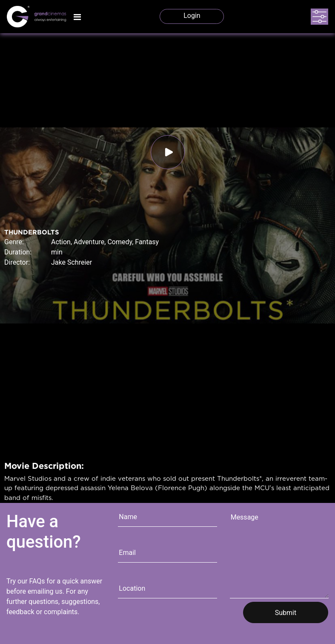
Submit (286, 613)
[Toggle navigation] (77, 17)
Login (192, 16)
